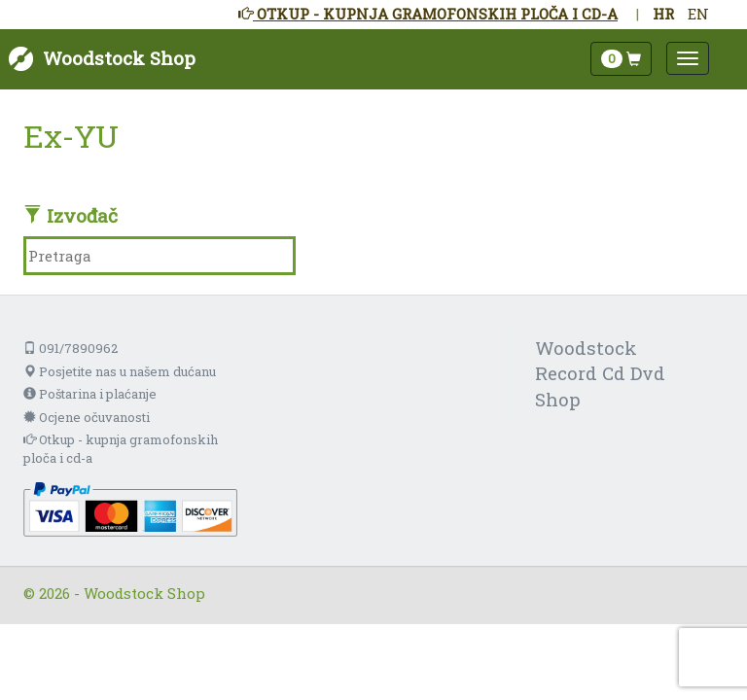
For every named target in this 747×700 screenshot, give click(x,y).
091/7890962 (71, 348)
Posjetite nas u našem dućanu (120, 371)
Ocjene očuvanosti (87, 417)
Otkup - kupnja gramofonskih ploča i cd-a (121, 449)
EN (698, 14)
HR (663, 14)
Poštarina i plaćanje (90, 394)
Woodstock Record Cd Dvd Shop (600, 374)
